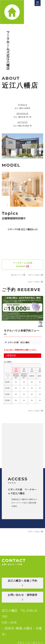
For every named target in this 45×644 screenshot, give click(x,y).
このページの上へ (35, 275)
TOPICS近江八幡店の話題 (22, 106)
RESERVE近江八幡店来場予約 (22, 115)
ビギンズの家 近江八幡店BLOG (22, 229)
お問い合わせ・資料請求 (24, 576)
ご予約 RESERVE (21, 290)
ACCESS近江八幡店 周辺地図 (22, 124)
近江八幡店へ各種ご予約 (24, 562)
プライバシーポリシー (30, 622)
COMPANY (36, 626)
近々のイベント (18, 275)
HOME (19, 626)
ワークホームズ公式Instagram (23, 264)
